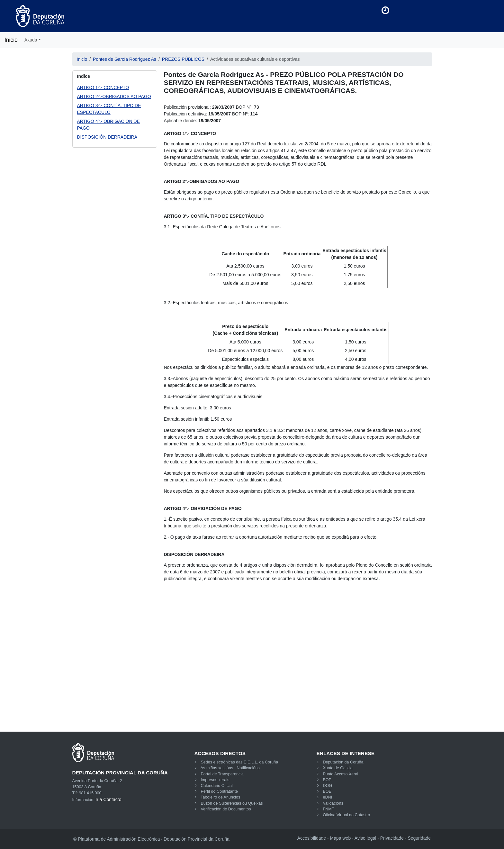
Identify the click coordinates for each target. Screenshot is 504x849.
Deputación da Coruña (343, 762)
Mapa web (341, 838)
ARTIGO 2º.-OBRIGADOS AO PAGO (114, 96)
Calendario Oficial (216, 786)
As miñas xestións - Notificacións (230, 768)
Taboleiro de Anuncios (220, 797)
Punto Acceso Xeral (340, 774)
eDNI (327, 797)
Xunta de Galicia (337, 768)
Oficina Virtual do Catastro (346, 815)
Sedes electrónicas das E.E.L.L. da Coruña (239, 762)
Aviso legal (365, 838)
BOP (327, 780)
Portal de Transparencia (222, 774)
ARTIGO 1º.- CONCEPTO (103, 87)
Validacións (333, 803)
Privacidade (392, 838)
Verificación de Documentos (226, 809)
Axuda (31, 40)
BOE (327, 791)
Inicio (11, 40)
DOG (327, 786)
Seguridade (419, 838)
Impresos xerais (215, 780)
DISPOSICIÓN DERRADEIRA (107, 137)
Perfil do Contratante (219, 791)
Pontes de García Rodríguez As (125, 59)
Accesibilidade (312, 838)
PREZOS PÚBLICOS (183, 59)
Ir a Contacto (108, 799)
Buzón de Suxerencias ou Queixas (232, 803)
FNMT (328, 809)
